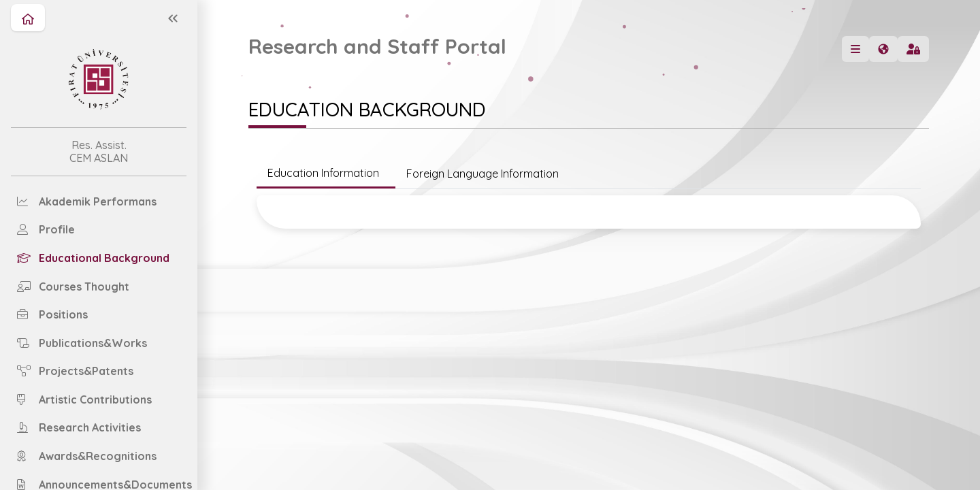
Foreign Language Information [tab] (483, 174)
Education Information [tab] (326, 173)
